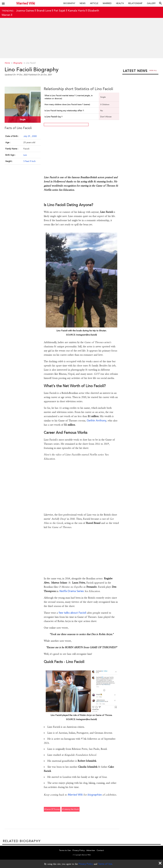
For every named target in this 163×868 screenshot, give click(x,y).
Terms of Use (105, 864)
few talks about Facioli (72, 613)
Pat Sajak (60, 11)
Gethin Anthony (97, 420)
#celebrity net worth (71, 809)
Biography (69, 3)
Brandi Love (44, 11)
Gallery (151, 3)
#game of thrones (52, 809)
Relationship (135, 3)
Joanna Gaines (25, 11)
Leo (25, 155)
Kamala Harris (76, 11)
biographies (95, 795)
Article (94, 3)
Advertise (91, 850)
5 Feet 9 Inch (30, 161)
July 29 (27, 136)
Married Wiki (26, 3)
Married (107, 3)
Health (120, 3)
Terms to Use (65, 850)
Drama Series (71, 591)
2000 (34, 136)
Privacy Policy (86, 864)
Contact (100, 850)
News (83, 3)
